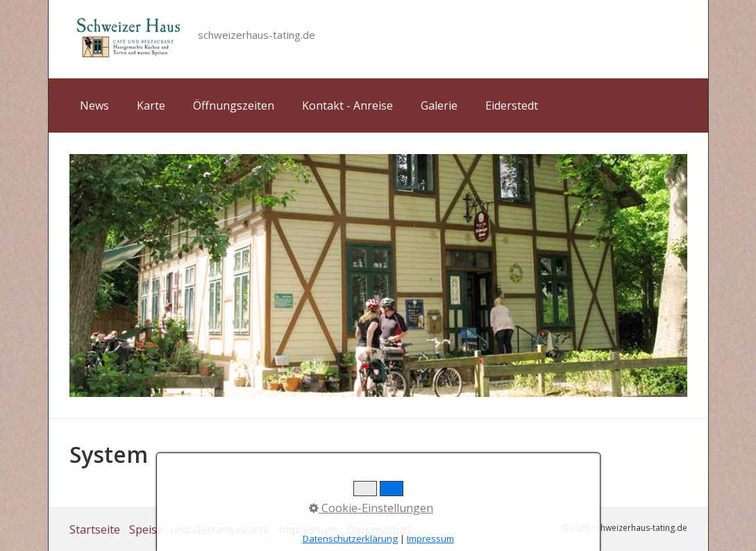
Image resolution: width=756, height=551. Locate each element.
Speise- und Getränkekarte (199, 529)
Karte (151, 105)
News (94, 105)
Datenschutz (379, 529)
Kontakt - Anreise (347, 105)
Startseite (95, 529)
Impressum (308, 529)
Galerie (439, 105)
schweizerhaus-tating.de (257, 35)
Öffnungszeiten (234, 105)
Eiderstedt (512, 105)
